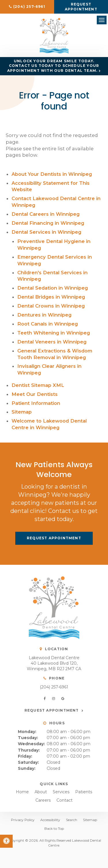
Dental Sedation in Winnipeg (53, 288)
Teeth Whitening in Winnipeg (54, 333)
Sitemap (22, 412)
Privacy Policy (23, 820)
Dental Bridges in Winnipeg (51, 297)
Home (22, 792)
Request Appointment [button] (81, 7)
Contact (65, 800)
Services (61, 792)
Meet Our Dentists (35, 394)
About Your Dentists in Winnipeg (52, 174)
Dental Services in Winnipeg (46, 232)
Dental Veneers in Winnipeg (52, 342)
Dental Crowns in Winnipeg (51, 306)
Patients (84, 792)
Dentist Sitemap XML (38, 385)
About (41, 792)
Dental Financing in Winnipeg (48, 223)
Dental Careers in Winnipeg (46, 214)
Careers (43, 800)
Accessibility (50, 820)
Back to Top (54, 828)
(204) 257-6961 (54, 687)
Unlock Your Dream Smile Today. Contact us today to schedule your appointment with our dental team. (53, 66)
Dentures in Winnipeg (44, 315)
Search (72, 820)
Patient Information (36, 403)
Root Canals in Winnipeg (48, 324)
